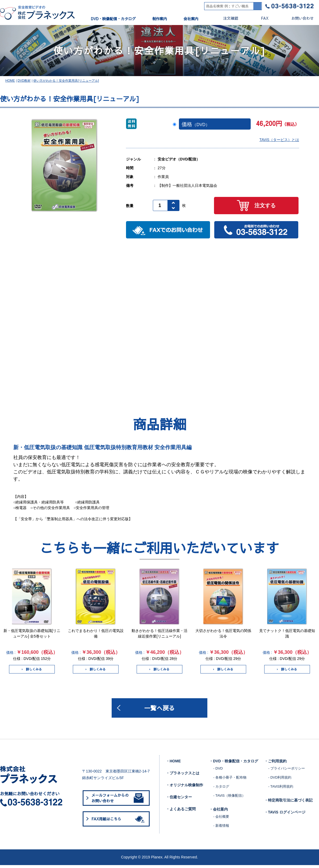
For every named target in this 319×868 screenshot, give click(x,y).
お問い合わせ (298, 18)
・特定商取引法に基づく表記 (288, 803)
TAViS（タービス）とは (279, 142)
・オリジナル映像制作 (184, 788)
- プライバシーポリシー (287, 771)
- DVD (218, 771)
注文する (256, 208)
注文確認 (226, 18)
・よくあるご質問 (181, 812)
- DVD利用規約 (280, 780)
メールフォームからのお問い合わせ (117, 801)
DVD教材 (24, 83)
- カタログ (221, 789)
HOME (10, 83)
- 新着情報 (221, 828)
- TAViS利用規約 (281, 789)
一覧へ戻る (159, 710)
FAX (260, 18)
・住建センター (179, 800)
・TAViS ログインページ (285, 815)
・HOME (173, 764)
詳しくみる (32, 671)
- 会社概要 (221, 819)
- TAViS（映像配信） (229, 798)
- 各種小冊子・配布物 (230, 780)
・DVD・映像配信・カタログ (234, 764)
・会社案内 (219, 812)
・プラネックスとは (183, 776)
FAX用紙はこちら (119, 822)
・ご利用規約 (275, 764)
